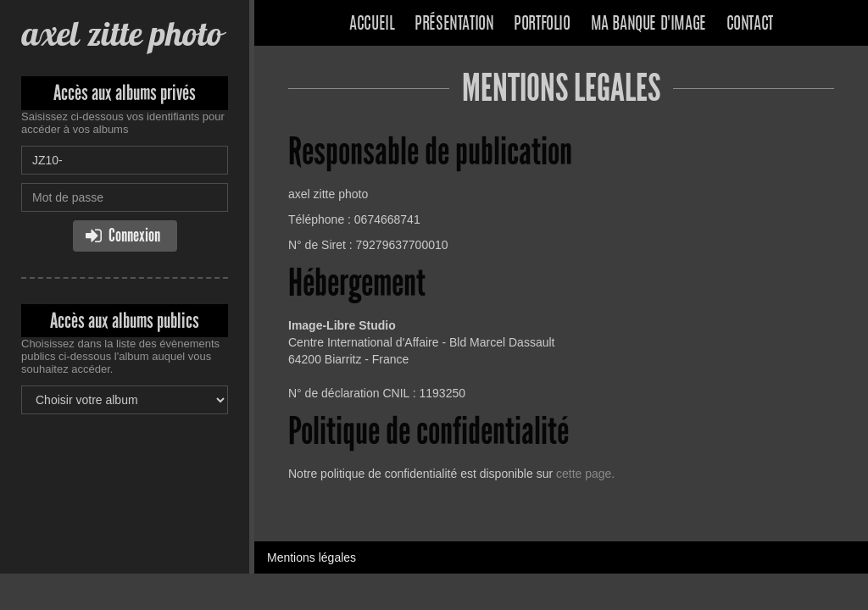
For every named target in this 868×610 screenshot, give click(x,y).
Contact (750, 25)
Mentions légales (312, 557)
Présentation (454, 25)
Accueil (372, 25)
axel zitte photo (122, 33)
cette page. (585, 474)
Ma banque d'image (648, 25)
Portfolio (542, 25)
